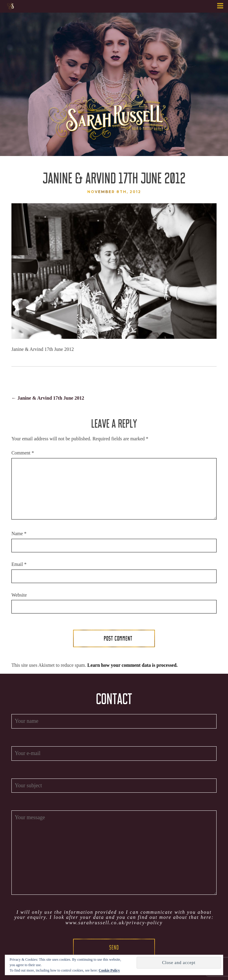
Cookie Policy (109, 970)
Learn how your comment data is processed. (132, 665)
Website (19, 595)
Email (19, 564)
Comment (23, 453)
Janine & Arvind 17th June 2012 (48, 398)
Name (19, 534)
